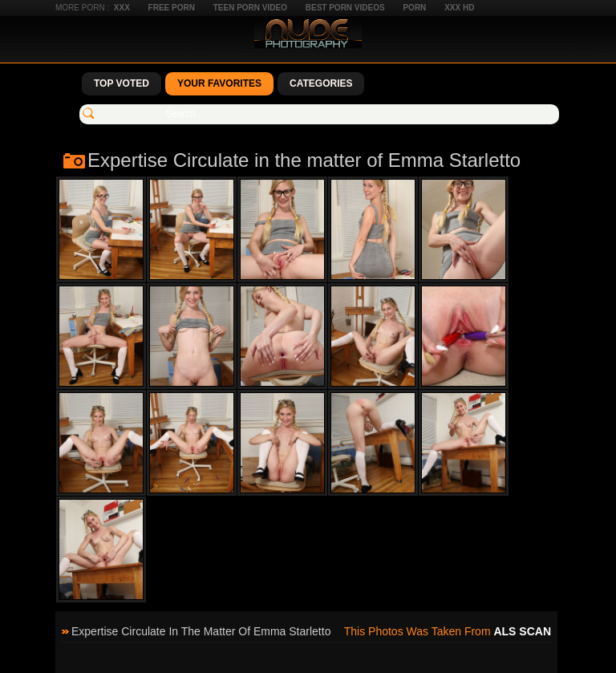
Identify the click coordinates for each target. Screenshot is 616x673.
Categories (321, 83)
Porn (414, 8)
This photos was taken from (448, 631)
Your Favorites (219, 83)
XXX (122, 8)
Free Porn (172, 8)
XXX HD (459, 8)
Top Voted (122, 83)
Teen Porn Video (250, 8)
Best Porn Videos (345, 8)
